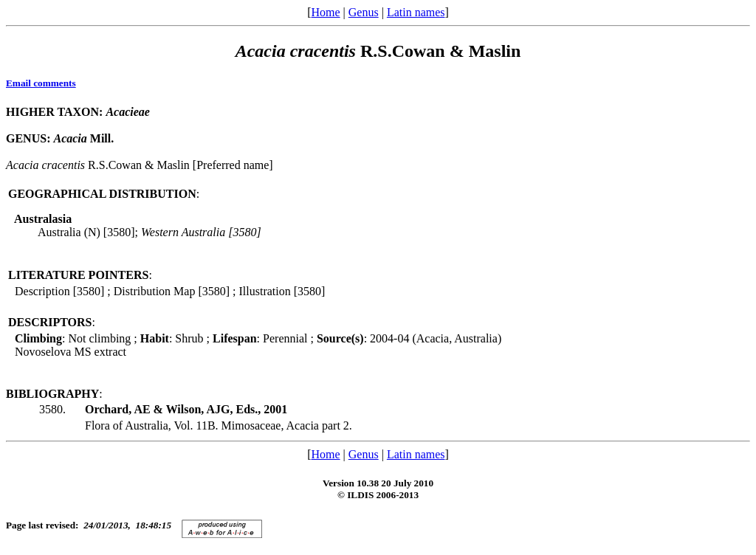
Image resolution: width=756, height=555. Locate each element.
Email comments (41, 83)
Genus (364, 12)
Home (325, 12)
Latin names (416, 12)
